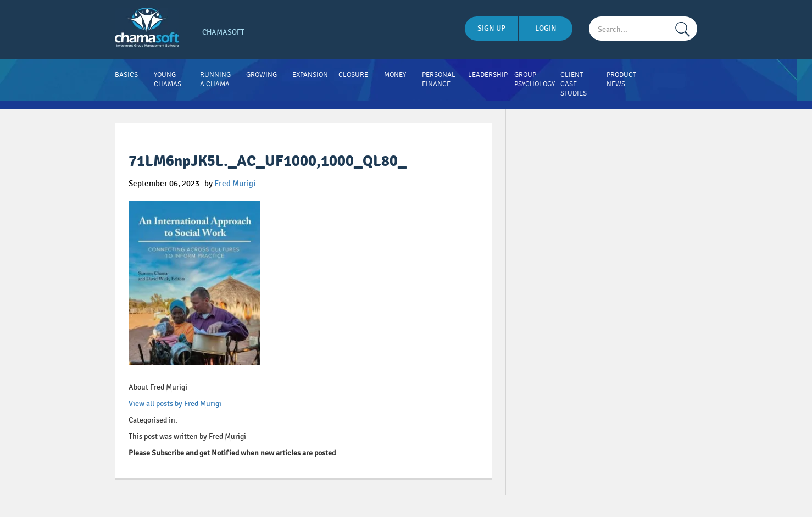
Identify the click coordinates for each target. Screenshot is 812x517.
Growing (262, 75)
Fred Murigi (235, 184)
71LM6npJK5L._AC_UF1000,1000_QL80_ (268, 161)
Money (395, 75)
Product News (621, 79)
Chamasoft (223, 32)
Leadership (488, 75)
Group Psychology (535, 79)
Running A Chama (215, 79)
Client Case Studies (574, 84)
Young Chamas (168, 79)
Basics (126, 75)
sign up (491, 28)
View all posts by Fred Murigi (175, 404)
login (546, 28)
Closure (353, 75)
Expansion (310, 75)
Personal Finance (439, 79)
